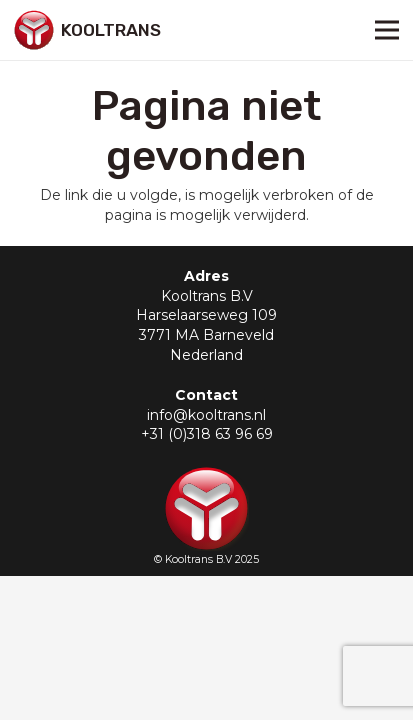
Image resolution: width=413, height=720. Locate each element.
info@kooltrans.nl (206, 415)
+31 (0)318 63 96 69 (207, 434)
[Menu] (387, 30)
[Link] (34, 30)
